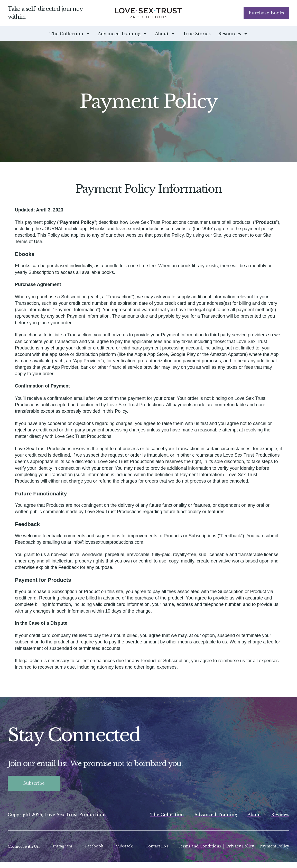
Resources (233, 34)
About (165, 34)
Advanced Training (122, 34)
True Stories (197, 34)
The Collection (70, 34)
